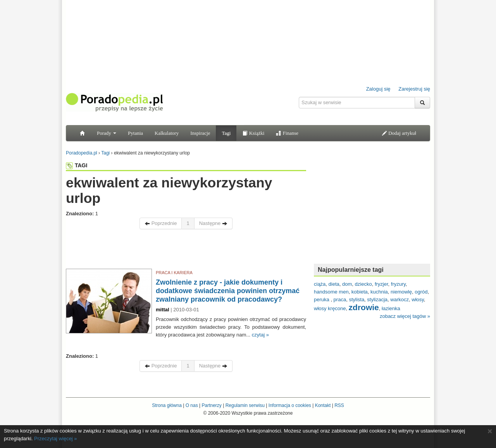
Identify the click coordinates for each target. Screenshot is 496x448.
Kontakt (323, 405)
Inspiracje (200, 133)
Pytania (135, 133)
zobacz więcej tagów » (405, 316)
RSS (339, 405)
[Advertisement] (186, 251)
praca (340, 300)
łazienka (391, 308)
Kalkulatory (167, 133)
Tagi (226, 133)
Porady (107, 133)
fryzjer (381, 284)
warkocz (400, 300)
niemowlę (401, 292)
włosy (418, 300)
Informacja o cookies (290, 405)
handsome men (331, 292)
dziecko (363, 284)
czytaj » (260, 335)
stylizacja (377, 300)
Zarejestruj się (414, 89)
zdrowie (364, 307)
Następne (213, 223)
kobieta (360, 292)
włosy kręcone (330, 308)
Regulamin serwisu (245, 405)
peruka (322, 300)
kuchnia (379, 292)
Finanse (287, 133)
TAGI (77, 165)
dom (347, 284)
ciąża (320, 284)
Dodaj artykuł (399, 133)
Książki (253, 133)
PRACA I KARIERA (174, 273)
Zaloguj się (378, 89)
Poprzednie (161, 223)
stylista (356, 300)
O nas (192, 405)
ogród (421, 292)
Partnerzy (211, 405)
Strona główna (167, 405)
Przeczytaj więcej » (56, 439)
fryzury (398, 284)
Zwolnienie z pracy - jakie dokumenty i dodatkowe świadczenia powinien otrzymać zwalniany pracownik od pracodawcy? (228, 291)
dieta (334, 284)
